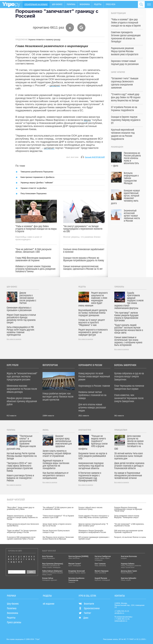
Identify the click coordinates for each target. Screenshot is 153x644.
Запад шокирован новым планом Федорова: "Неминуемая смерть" (127, 517)
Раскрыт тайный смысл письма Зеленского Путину (90, 508)
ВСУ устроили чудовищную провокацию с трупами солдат (94, 538)
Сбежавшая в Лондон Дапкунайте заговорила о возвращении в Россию (92, 532)
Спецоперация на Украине (36, 4)
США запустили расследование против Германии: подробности (129, 532)
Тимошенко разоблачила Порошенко (37, 172)
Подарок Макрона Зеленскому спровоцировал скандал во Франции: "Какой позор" (128, 509)
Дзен (83, 618)
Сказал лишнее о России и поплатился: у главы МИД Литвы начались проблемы (94, 517)
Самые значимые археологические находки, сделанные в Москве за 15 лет (83, 268)
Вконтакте (86, 604)
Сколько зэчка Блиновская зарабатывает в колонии (84, 251)
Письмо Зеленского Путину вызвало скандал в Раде (56, 532)
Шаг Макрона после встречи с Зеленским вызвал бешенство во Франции (58, 538)
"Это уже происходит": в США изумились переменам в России (129, 525)
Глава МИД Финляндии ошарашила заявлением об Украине (33, 259)
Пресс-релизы (112, 4)
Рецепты (98, 4)
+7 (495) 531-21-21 (122, 611)
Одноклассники (89, 608)
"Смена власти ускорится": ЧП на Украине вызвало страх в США (58, 517)
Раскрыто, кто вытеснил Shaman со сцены (130, 537)
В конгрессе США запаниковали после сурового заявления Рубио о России (21, 538)
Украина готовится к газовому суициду (44, 40)
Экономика (85, 4)
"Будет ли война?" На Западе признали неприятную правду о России (22, 532)
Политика (71, 4)
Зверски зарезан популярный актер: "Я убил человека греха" (93, 525)
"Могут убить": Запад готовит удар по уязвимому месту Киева (21, 508)
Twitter (85, 613)
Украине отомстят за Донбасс (34, 188)
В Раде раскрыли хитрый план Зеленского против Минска (23, 525)
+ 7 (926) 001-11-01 (122, 619)
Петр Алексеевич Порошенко (34, 193)
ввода (87, 120)
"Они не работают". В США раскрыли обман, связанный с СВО (33, 251)
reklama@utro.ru (121, 621)
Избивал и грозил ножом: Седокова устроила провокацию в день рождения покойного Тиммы (35, 269)
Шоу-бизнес (57, 4)
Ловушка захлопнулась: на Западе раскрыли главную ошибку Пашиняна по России (22, 518)
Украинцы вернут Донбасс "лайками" (37, 183)
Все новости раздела (14, 339)
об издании (49, 604)
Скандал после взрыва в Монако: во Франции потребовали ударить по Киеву (84, 259)
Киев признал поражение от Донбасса (37, 177)
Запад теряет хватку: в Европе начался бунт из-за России (57, 525)
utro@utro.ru (119, 613)
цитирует (55, 85)
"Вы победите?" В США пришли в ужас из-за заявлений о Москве (58, 508)
